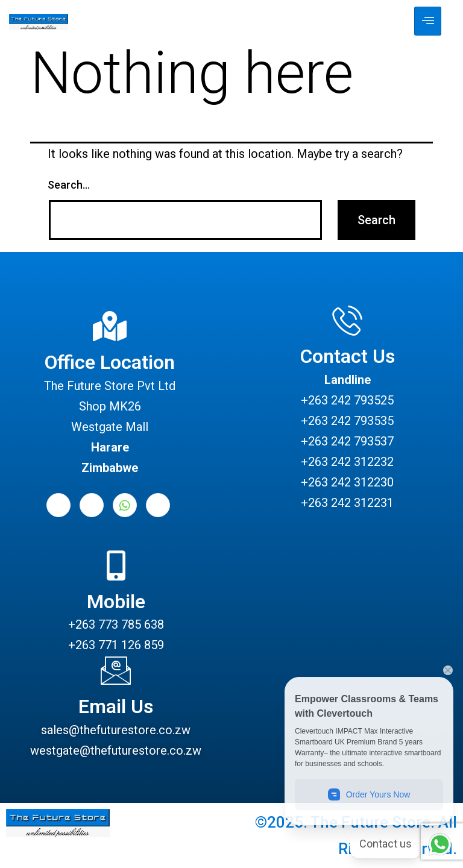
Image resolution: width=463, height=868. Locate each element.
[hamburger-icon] (428, 21)
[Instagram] (158, 505)
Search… (69, 185)
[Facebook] (58, 505)
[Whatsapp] (125, 505)
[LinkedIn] (92, 505)
